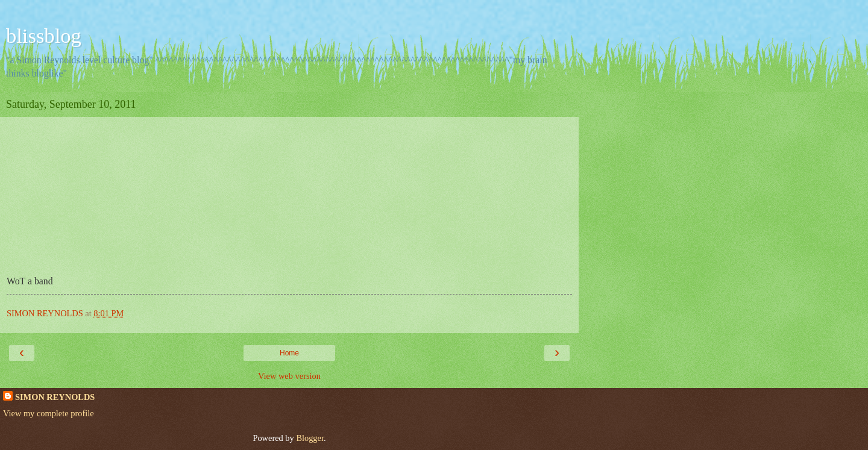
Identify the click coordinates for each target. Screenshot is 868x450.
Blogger (310, 438)
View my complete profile (49, 413)
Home (289, 353)
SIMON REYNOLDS (55, 397)
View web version (289, 376)
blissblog (44, 36)
